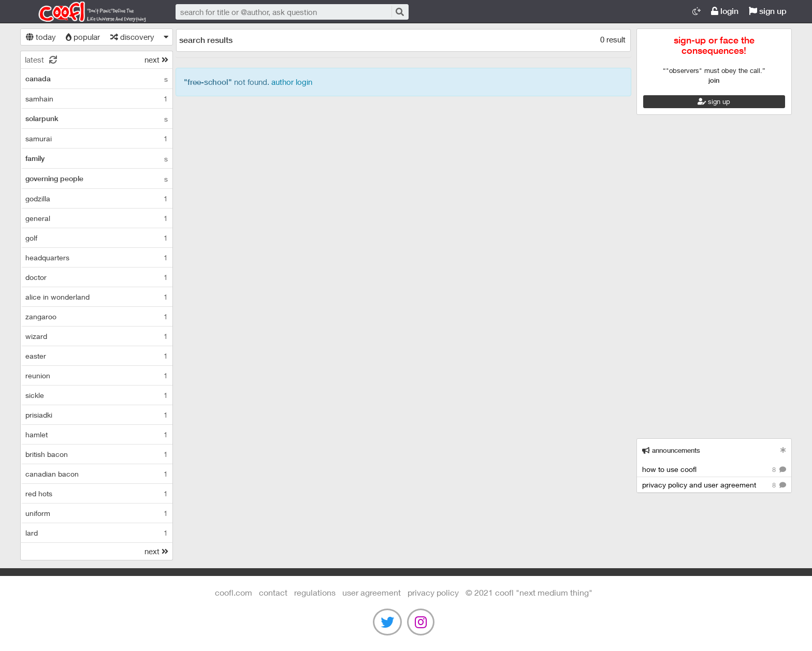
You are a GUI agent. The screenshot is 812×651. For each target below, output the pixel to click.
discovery (132, 37)
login (725, 11)
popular (83, 37)
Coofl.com (88, 12)
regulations (315, 592)
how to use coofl (714, 470)
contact (273, 592)
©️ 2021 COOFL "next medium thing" (529, 592)
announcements (671, 450)
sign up (768, 11)
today (41, 37)
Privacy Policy (433, 592)
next (156, 60)
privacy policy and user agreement (714, 485)
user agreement (372, 592)
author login (292, 82)
